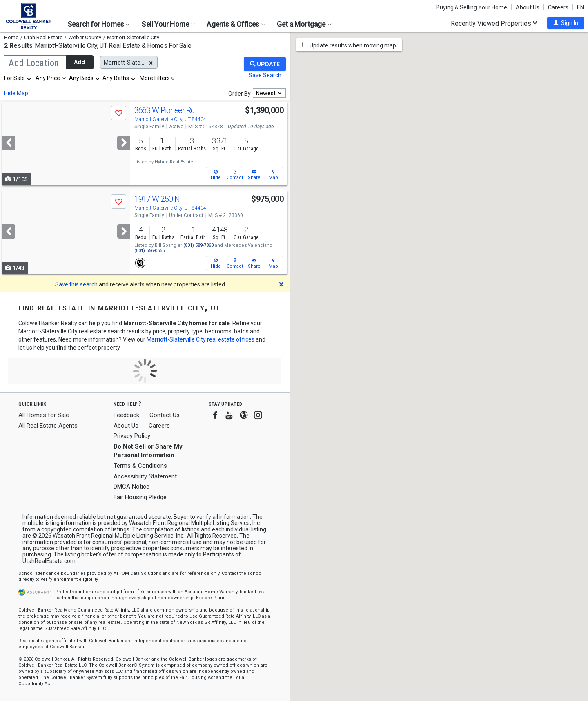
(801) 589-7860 (198, 245)
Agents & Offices (236, 24)
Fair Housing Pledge (140, 497)
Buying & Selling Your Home (472, 7)
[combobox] (18, 78)
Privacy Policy (132, 436)
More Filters (155, 78)
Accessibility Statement (145, 476)
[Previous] (9, 143)
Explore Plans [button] (211, 598)
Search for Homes (98, 24)
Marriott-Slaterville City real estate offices (200, 339)
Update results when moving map (353, 45)
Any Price (48, 78)
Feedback (126, 415)
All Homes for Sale (44, 415)
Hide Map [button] (16, 93)
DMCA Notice (131, 487)
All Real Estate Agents (48, 426)
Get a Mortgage (304, 24)
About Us (528, 7)
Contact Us (165, 415)
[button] (566, 23)
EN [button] (580, 7)
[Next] (124, 143)
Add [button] (79, 62)
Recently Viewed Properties (494, 23)
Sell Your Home (168, 24)
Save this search (76, 284)
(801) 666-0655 (149, 251)
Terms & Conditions (140, 466)
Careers (558, 7)
